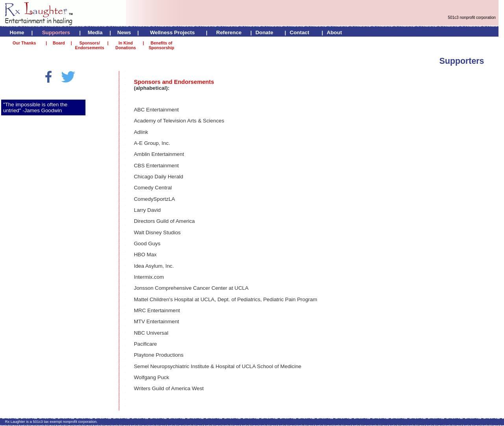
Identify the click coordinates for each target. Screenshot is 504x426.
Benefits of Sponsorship (161, 45)
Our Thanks (24, 43)
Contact (300, 32)
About (334, 32)
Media (95, 32)
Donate (264, 32)
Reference (229, 32)
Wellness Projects (172, 32)
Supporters (56, 32)
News (124, 32)
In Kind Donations (126, 45)
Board (59, 43)
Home (17, 32)
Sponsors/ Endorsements (90, 45)
